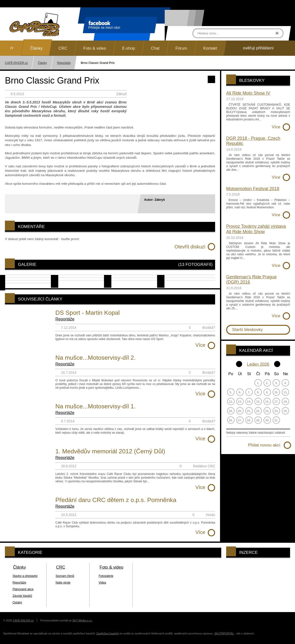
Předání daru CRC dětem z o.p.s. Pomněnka (116, 500)
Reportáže (64, 63)
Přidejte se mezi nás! (104, 26)
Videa (102, 583)
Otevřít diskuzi (190, 247)
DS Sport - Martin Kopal (88, 313)
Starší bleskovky (247, 329)
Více (200, 345)
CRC (61, 567)
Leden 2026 (258, 364)
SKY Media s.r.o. (83, 620)
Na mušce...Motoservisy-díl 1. (96, 406)
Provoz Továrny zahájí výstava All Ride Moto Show (256, 229)
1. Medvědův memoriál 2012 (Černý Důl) (110, 451)
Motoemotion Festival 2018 (253, 189)
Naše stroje (63, 583)
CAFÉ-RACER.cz (23, 620)
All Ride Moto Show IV (248, 93)
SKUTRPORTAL (224, 633)
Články (42, 63)
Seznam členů (65, 576)
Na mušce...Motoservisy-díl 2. (96, 358)
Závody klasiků (22, 596)
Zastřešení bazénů (108, 633)
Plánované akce (23, 589)
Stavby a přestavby (25, 576)
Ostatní (17, 602)
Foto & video (111, 567)
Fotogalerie (106, 576)
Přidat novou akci (264, 445)
